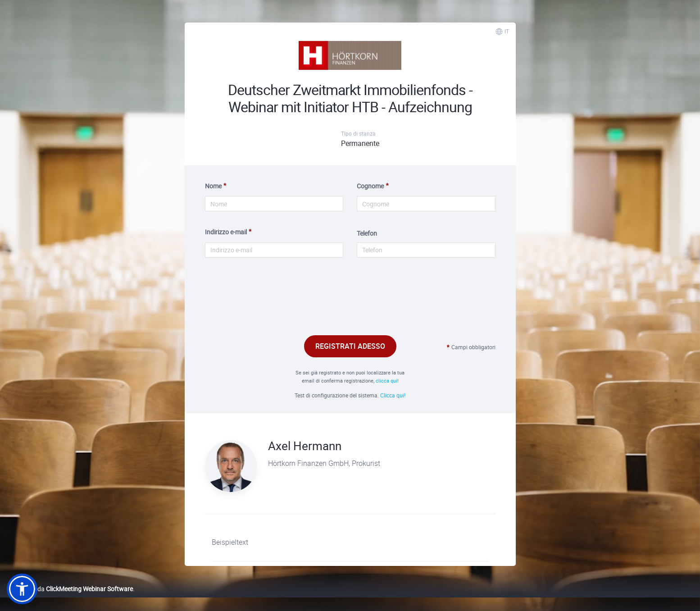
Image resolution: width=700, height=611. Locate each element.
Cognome (370, 186)
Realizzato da (70, 589)
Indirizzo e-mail (226, 232)
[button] (22, 589)
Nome (213, 186)
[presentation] (350, 307)
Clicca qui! (393, 395)
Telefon (367, 233)
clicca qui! (387, 381)
